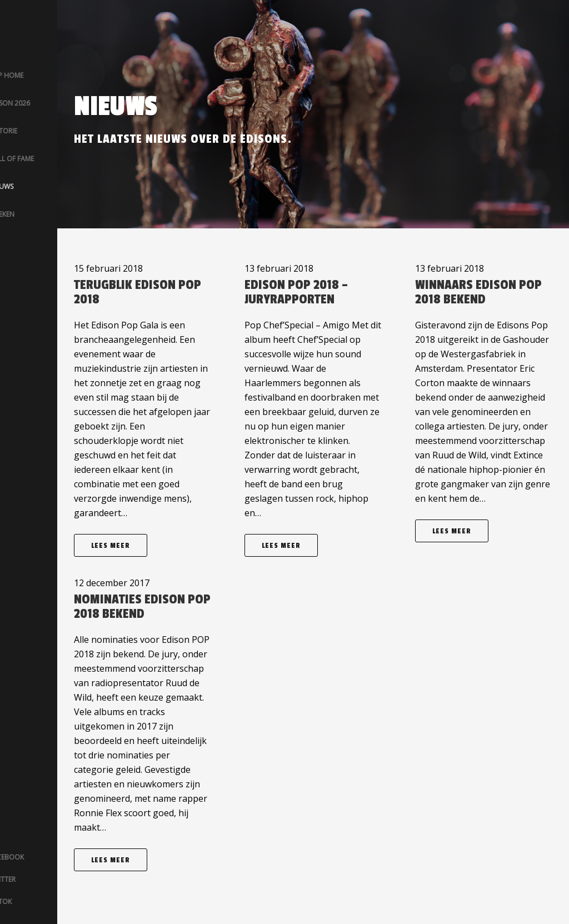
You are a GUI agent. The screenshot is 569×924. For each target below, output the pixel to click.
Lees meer (111, 546)
